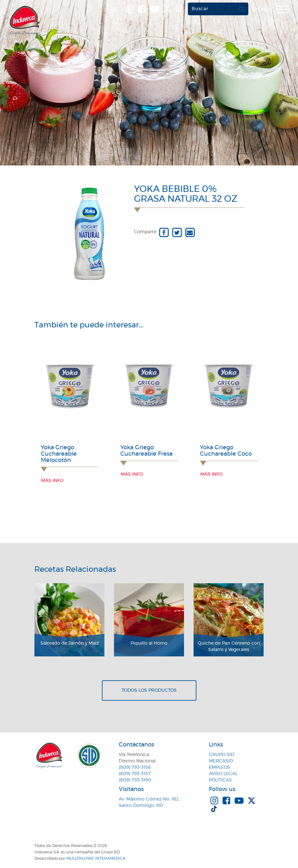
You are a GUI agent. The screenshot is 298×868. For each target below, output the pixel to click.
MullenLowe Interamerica (96, 858)
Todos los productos (149, 690)
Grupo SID (222, 755)
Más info (52, 481)
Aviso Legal (223, 774)
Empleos (220, 767)
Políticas (220, 780)
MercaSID (221, 761)
